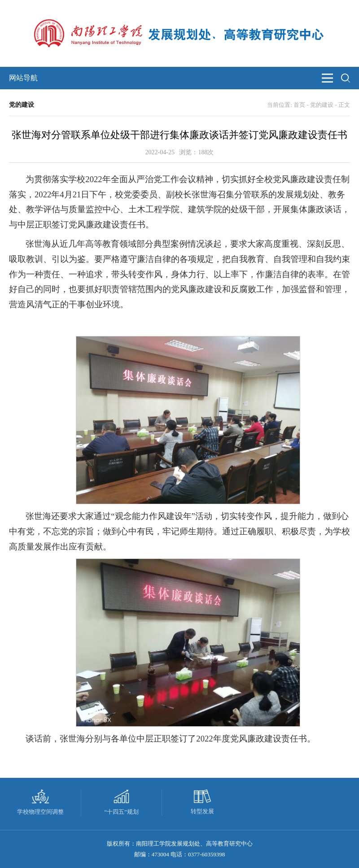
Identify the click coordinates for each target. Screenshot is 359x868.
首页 (299, 105)
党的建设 (322, 105)
